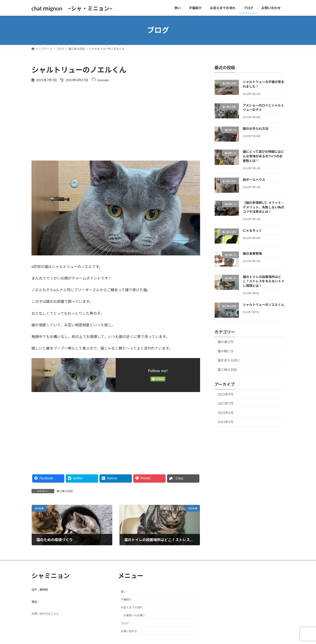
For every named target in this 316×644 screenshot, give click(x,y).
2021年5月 (226, 422)
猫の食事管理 (252, 253)
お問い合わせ (129, 631)
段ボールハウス (254, 179)
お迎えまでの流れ (132, 607)
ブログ (125, 623)
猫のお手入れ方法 (255, 129)
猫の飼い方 (226, 351)
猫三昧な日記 (65, 491)
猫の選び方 (226, 342)
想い (123, 591)
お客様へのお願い (134, 615)
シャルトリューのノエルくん (263, 304)
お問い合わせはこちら (45, 614)
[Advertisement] (116, 121)
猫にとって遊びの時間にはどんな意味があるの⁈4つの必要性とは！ (263, 156)
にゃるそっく (252, 230)
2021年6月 (226, 412)
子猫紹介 (126, 599)
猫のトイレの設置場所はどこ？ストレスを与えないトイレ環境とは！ (263, 281)
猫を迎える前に (229, 360)
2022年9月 (226, 394)
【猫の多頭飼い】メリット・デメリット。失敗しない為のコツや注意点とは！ (263, 207)
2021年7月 (226, 403)
